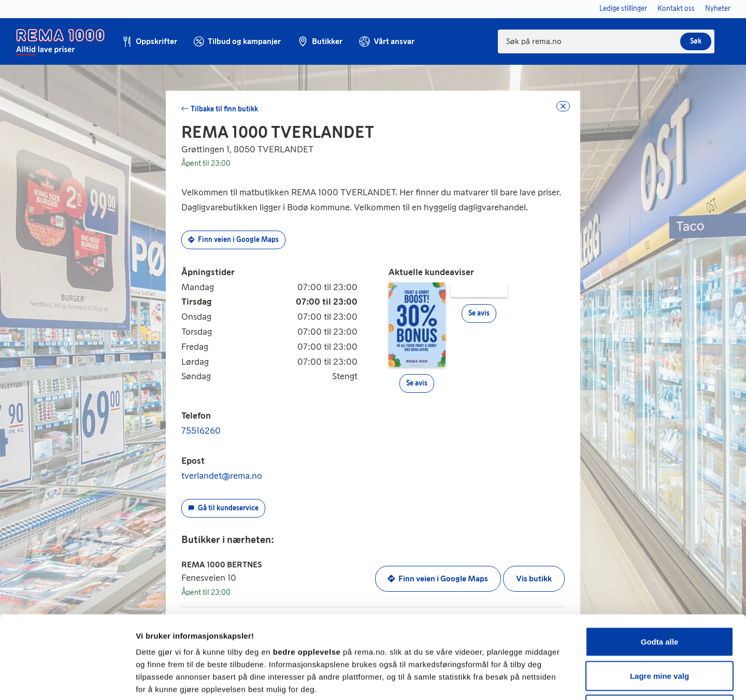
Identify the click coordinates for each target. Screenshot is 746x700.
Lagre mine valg (659, 598)
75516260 (201, 431)
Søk (696, 41)
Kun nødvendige (659, 632)
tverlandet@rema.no (222, 476)
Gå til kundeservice (223, 508)
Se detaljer (557, 680)
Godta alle (660, 564)
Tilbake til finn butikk (224, 109)
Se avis (417, 383)
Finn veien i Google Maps (233, 240)
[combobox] (606, 41)
